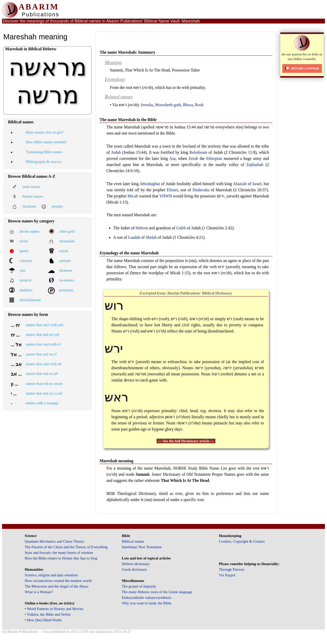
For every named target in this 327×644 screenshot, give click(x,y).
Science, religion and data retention (51, 575)
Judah (116, 152)
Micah (133, 196)
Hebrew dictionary (136, 564)
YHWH (166, 196)
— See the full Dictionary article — (186, 441)
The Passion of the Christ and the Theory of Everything (66, 547)
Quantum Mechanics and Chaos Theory (55, 541)
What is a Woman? (39, 592)
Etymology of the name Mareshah (129, 253)
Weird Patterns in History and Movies (55, 609)
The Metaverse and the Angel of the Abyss (57, 586)
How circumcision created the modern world (58, 581)
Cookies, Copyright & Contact (242, 541)
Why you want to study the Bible (147, 603)
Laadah (134, 237)
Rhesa (188, 105)
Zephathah (255, 165)
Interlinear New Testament (142, 547)
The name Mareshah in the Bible (128, 120)
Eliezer (172, 190)
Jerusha (147, 105)
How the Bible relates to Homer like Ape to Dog (61, 558)
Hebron (142, 228)
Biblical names (133, 541)
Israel (257, 184)
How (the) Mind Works (44, 620)
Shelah (151, 237)
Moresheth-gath (168, 105)
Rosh (199, 105)
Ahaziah (240, 184)
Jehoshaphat (150, 184)
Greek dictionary (135, 569)
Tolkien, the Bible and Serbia (49, 614)
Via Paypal (227, 575)
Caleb (181, 228)
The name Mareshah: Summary (127, 52)
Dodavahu (201, 190)
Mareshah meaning (116, 461)
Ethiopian (214, 158)
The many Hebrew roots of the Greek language (157, 592)
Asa (172, 158)
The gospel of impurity (139, 586)
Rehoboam (198, 152)
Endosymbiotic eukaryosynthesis (147, 598)
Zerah (193, 158)
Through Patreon (232, 569)
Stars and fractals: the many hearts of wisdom (59, 553)
